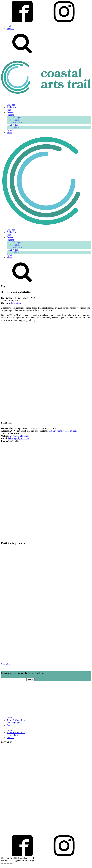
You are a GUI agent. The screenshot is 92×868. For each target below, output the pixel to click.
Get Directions (55, 431)
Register (10, 29)
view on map (71, 431)
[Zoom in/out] (2, 864)
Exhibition (16, 303)
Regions (10, 115)
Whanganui (17, 117)
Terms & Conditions (16, 720)
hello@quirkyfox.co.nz (18, 438)
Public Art (11, 107)
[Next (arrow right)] (5, 866)
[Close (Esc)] (11, 864)
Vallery (16, 127)
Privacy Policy (13, 723)
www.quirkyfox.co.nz (20, 436)
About (10, 132)
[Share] (8, 864)
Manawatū (17, 122)
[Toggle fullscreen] (5, 864)
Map (9, 110)
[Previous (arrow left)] (2, 866)
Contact (10, 725)
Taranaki (16, 120)
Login (9, 26)
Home (9, 718)
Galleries (11, 105)
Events (10, 112)
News (9, 130)
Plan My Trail (13, 125)
